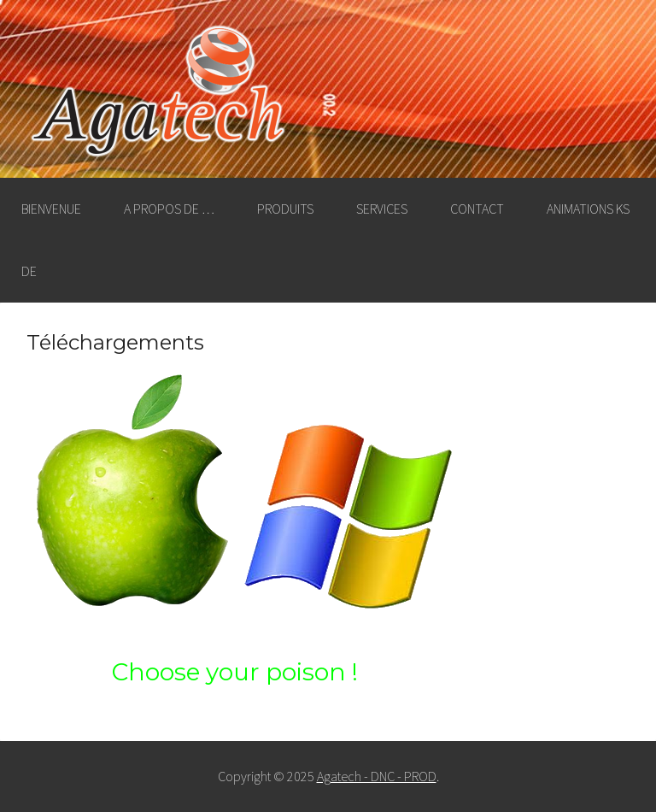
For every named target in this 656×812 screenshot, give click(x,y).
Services (382, 209)
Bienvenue (51, 209)
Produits (285, 209)
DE (29, 271)
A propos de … (169, 209)
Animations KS (588, 209)
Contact (477, 209)
